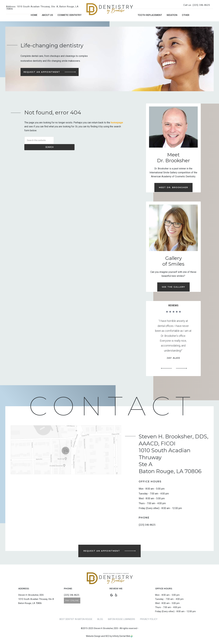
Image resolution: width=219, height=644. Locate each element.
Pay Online (72, 600)
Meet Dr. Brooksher (173, 187)
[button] (166, 368)
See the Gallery (173, 287)
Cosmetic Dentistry (69, 15)
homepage (117, 123)
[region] (173, 341)
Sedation (172, 15)
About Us (47, 15)
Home (34, 15)
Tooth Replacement (150, 15)
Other (186, 15)
